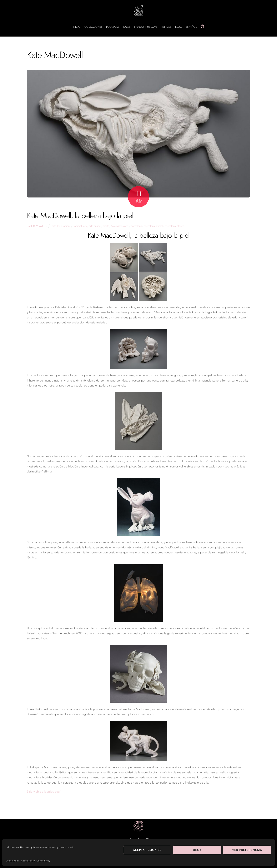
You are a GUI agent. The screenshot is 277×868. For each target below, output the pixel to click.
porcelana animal (153, 226)
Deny (197, 850)
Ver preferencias (247, 850)
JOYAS (127, 27)
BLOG (179, 27)
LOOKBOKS (113, 27)
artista (106, 226)
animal (78, 226)
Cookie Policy (13, 861)
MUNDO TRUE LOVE (146, 27)
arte (54, 226)
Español (191, 27)
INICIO (76, 27)
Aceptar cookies (147, 850)
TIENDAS (166, 27)
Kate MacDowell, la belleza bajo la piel (80, 215)
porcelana (136, 226)
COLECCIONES (93, 27)
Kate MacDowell (120, 226)
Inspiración (63, 226)
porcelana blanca (174, 226)
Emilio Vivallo (37, 226)
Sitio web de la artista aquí (44, 792)
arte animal (95, 226)
